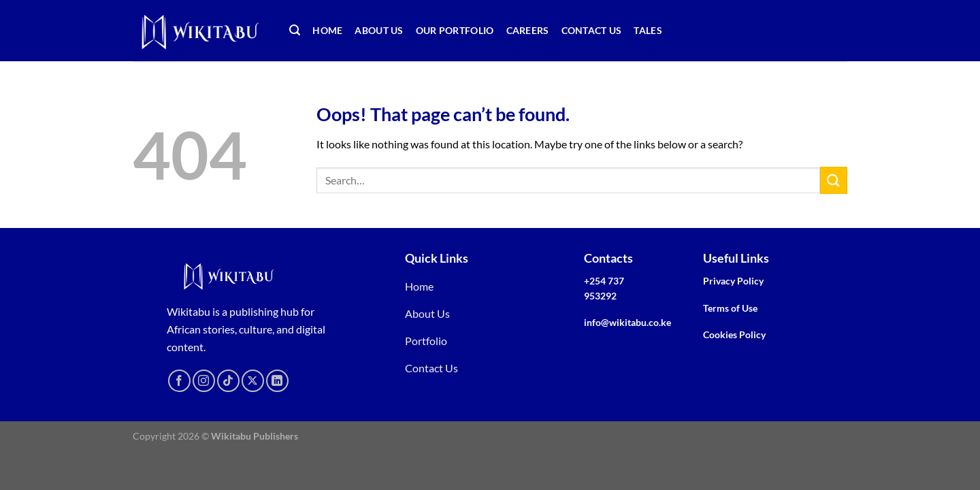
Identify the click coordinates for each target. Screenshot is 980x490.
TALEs (648, 30)
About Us (379, 30)
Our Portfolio (455, 30)
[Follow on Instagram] (204, 381)
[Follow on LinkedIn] (277, 381)
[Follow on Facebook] (179, 381)
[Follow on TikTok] (228, 381)
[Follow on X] (253, 381)
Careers (528, 30)
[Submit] (834, 180)
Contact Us (592, 30)
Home (327, 30)
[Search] (295, 30)
